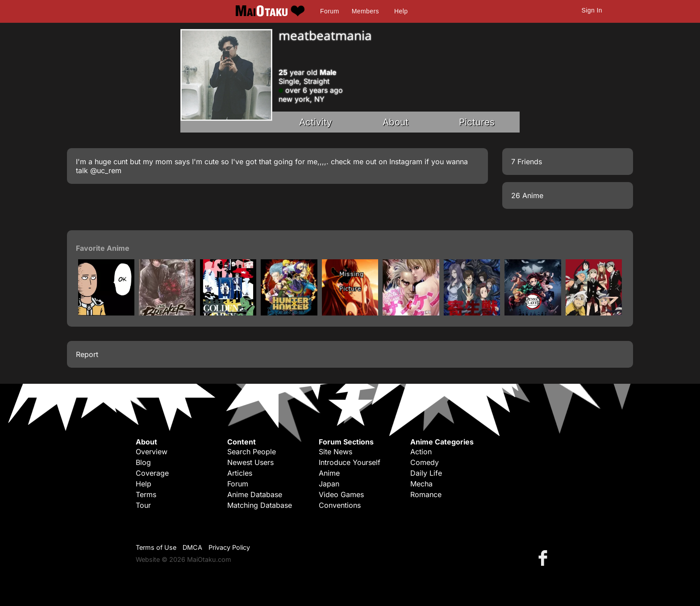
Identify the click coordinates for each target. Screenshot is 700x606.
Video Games (341, 494)
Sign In (592, 10)
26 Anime (527, 195)
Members (365, 11)
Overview (152, 452)
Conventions (340, 505)
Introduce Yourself (350, 462)
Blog (143, 462)
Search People (252, 452)
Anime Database (255, 494)
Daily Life (426, 473)
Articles (240, 473)
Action (421, 452)
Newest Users (250, 462)
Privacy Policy (229, 547)
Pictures (477, 122)
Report (87, 354)
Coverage (152, 473)
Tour (143, 505)
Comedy (425, 462)
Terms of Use (156, 547)
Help (401, 11)
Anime (329, 473)
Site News (335, 452)
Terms (146, 494)
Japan (329, 484)
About (396, 122)
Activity (316, 122)
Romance (426, 494)
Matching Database (260, 505)
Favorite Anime (103, 248)
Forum (329, 11)
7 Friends (527, 162)
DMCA (192, 547)
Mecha (421, 484)
